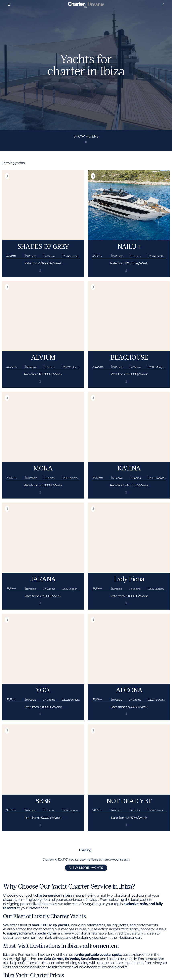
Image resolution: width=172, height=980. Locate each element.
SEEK (43, 801)
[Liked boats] (163, 5)
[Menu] (9, 5)
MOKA (43, 468)
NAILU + (129, 247)
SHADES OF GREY (43, 247)
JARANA (43, 579)
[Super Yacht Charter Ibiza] (86, 5)
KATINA (129, 468)
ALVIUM (43, 357)
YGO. (43, 690)
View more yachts (86, 868)
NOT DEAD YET (129, 801)
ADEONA (129, 690)
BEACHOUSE (129, 357)
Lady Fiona (129, 579)
